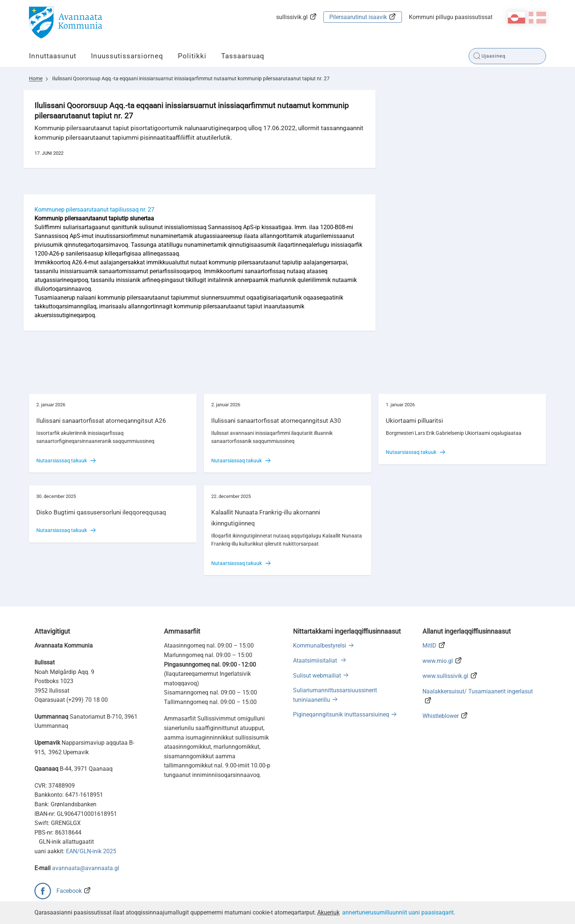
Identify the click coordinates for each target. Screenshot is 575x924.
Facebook (69, 891)
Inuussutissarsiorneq (127, 56)
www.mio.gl (438, 661)
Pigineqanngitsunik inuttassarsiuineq (341, 714)
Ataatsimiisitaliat (316, 661)
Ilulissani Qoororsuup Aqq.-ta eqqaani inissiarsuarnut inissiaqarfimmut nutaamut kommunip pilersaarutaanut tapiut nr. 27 (191, 78)
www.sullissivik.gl (445, 676)
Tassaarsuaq (243, 56)
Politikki (192, 56)
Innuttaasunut (53, 56)
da (537, 18)
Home (36, 78)
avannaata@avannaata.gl (86, 868)
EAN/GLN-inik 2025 (91, 851)
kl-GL (517, 18)
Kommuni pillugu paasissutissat (451, 17)
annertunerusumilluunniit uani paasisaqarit (398, 912)
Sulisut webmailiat (317, 676)
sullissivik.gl (292, 17)
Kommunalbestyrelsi (320, 646)
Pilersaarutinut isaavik (358, 17)
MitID (429, 646)
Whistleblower (441, 716)
